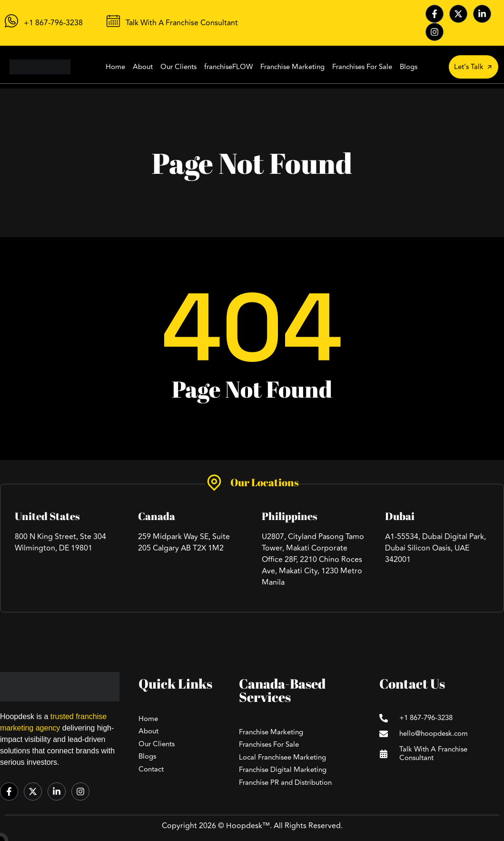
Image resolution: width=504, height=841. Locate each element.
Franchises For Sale (362, 67)
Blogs (409, 67)
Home (115, 67)
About (143, 67)
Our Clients (178, 67)
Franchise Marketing (292, 67)
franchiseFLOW (228, 67)
